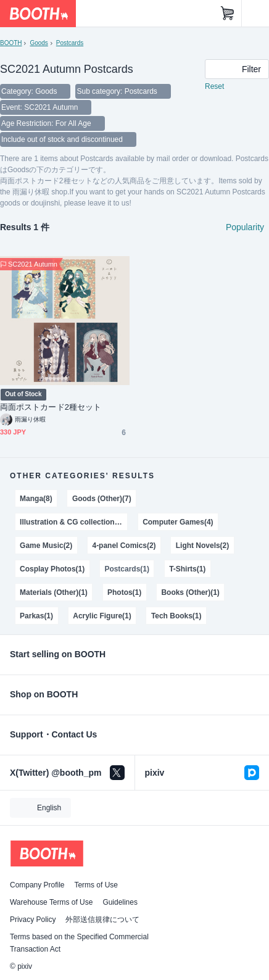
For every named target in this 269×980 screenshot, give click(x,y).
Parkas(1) (36, 616)
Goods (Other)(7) (102, 499)
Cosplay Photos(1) (52, 569)
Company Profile (37, 885)
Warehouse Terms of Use (51, 902)
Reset (214, 86)
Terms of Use (96, 885)
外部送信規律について (102, 920)
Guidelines (120, 902)
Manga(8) (36, 499)
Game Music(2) (46, 546)
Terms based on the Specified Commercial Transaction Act (79, 943)
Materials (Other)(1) (54, 592)
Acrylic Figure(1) (102, 616)
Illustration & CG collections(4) (73, 522)
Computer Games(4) (178, 522)
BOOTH (11, 43)
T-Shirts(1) (187, 569)
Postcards (70, 43)
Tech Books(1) (176, 616)
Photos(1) (124, 592)
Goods (39, 43)
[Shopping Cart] (228, 14)
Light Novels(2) (202, 546)
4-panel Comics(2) (124, 546)
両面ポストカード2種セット (51, 407)
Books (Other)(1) (190, 592)
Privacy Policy (33, 920)
